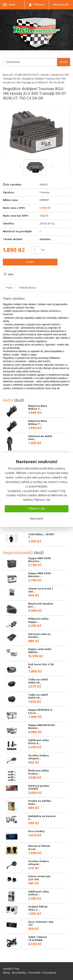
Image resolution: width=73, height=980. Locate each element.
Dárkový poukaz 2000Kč (39, 787)
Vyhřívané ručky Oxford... (38, 893)
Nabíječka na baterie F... (42, 818)
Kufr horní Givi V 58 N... (41, 666)
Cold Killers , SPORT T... (41, 536)
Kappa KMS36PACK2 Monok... (42, 727)
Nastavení (36, 519)
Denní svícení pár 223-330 (39, 878)
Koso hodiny (36, 831)
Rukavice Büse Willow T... (38, 408)
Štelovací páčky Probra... (38, 772)
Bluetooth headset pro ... (41, 605)
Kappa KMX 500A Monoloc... (40, 575)
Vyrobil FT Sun (11, 969)
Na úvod (8, 75)
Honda (45, 75)
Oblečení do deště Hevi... (40, 438)
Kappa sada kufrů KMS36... (40, 651)
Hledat (64, 62)
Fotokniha (34, 973)
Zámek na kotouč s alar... (41, 590)
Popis (9, 288)
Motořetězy (19, 973)
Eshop (6, 973)
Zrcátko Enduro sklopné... (39, 757)
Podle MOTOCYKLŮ (27, 75)
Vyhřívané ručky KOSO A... (38, 742)
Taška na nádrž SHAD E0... (38, 681)
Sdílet (9, 275)
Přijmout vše (37, 509)
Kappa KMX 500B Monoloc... (40, 560)
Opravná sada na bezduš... (39, 636)
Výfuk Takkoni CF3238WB (37, 939)
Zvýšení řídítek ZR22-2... (38, 908)
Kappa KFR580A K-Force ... (41, 711)
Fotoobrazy (49, 973)
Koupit (30, 262)
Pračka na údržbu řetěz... (40, 803)
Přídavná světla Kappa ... (38, 620)
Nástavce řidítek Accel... (39, 848)
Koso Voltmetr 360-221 (41, 924)
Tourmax (45, 193)
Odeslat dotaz (28, 288)
